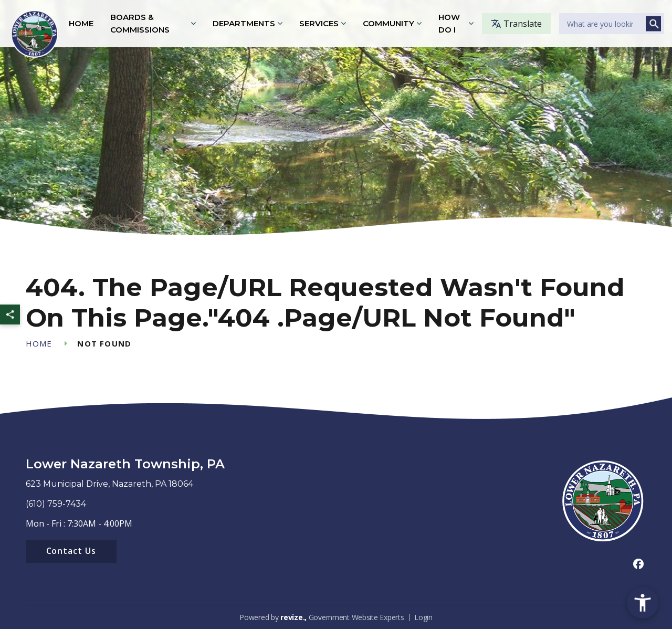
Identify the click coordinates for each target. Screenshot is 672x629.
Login (423, 617)
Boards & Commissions (140, 23)
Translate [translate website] (516, 24)
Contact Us (71, 551)
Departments (244, 23)
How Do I (449, 23)
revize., (293, 617)
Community (388, 23)
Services (319, 23)
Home (81, 23)
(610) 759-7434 (56, 504)
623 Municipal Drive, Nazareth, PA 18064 (109, 484)
